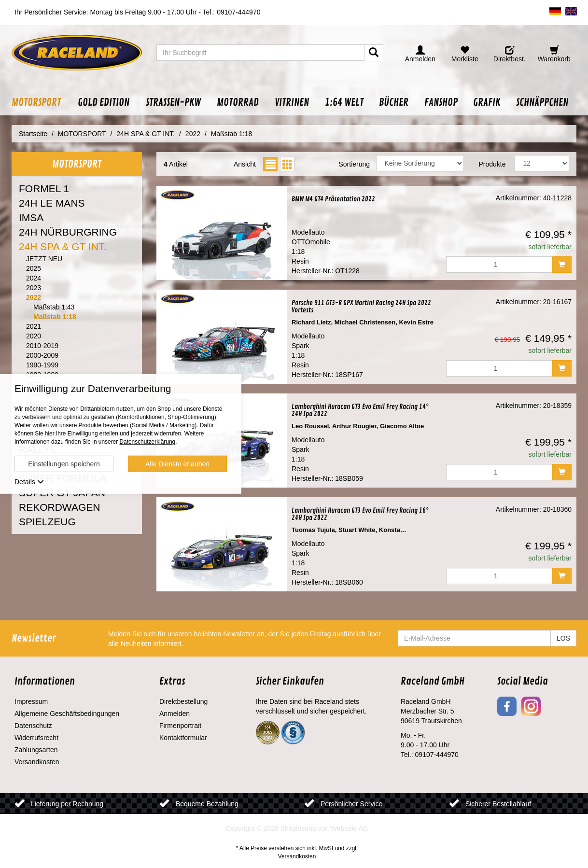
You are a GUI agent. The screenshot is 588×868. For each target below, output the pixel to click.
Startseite (33, 134)
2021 (34, 326)
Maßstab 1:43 (54, 307)
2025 (34, 268)
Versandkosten (37, 762)
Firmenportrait (180, 726)
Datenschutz (33, 726)
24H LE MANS (52, 203)
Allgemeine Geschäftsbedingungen (67, 714)
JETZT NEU (44, 259)
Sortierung (354, 164)
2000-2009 (42, 355)
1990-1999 (42, 365)
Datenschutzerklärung (147, 442)
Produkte (492, 164)
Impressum (31, 701)
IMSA (31, 217)
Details (29, 482)
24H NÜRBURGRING (68, 232)
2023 (34, 288)
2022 (34, 297)
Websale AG (350, 828)
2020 (34, 336)
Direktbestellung (183, 701)
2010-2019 (42, 346)
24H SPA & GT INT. (63, 246)
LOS (563, 638)
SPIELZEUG (47, 522)
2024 (34, 278)
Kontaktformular (183, 738)
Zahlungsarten (36, 750)
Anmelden (175, 714)
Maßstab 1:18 (55, 317)
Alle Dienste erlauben (177, 464)
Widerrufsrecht (36, 738)
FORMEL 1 (44, 189)
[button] (41, 103)
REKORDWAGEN (59, 507)
